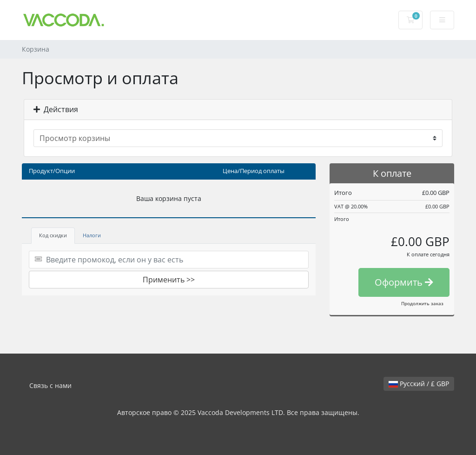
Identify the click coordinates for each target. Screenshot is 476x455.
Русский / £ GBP (419, 384)
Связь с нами (50, 385)
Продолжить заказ (422, 303)
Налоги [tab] (92, 235)
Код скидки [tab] (53, 235)
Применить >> (169, 280)
